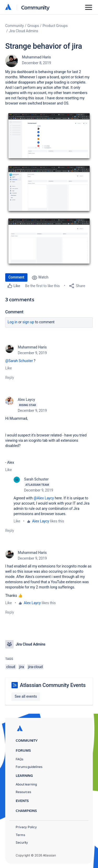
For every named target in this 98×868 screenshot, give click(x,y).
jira (22, 667)
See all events (26, 696)
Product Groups (55, 26)
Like (8, 368)
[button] (49, 137)
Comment (16, 277)
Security (22, 842)
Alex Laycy (26, 400)
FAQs (19, 759)
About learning (26, 784)
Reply (10, 378)
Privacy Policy (26, 827)
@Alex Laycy (44, 498)
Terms (20, 835)
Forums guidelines (29, 767)
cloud (11, 667)
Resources (23, 792)
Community (35, 7)
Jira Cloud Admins (24, 31)
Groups (33, 26)
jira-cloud (35, 667)
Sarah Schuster (36, 479)
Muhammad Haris (36, 57)
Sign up (28, 322)
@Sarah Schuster (19, 361)
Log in (13, 322)
